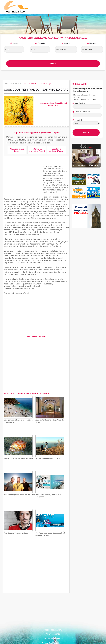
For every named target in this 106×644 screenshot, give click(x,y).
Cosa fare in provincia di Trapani (57, 150)
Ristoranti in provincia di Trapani (37, 150)
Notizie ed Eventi (15, 84)
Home (6, 84)
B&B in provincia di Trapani (17, 150)
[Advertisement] (23, 181)
